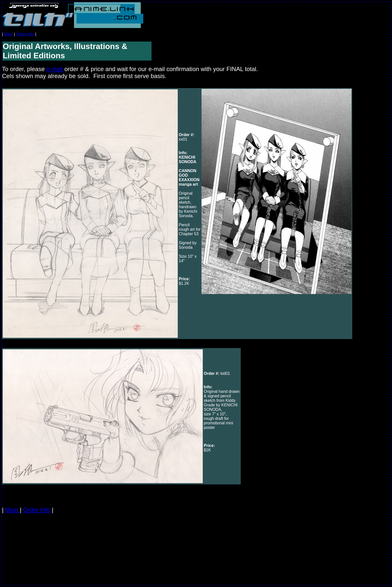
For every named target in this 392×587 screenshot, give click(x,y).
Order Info (25, 34)
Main (9, 34)
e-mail (55, 69)
